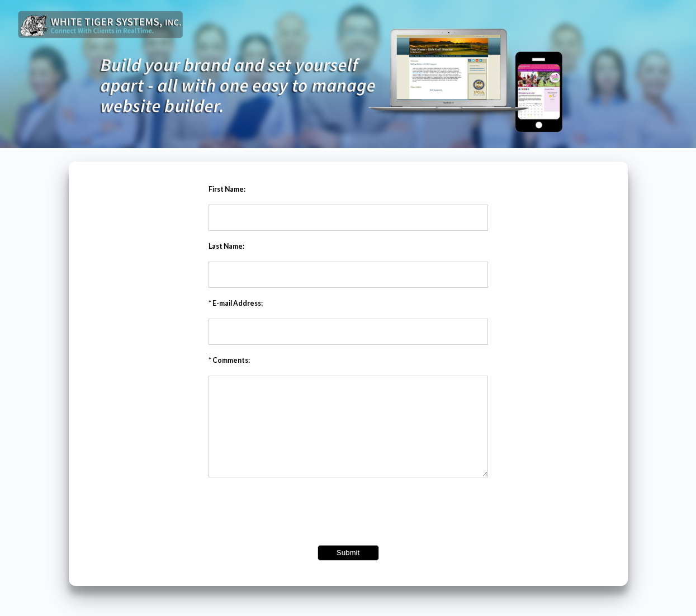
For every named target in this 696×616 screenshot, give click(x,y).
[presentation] (348, 529)
